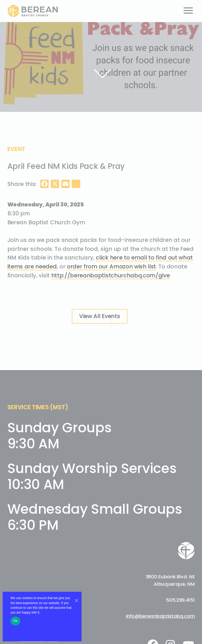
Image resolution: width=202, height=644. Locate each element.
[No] (76, 600)
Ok (15, 621)
